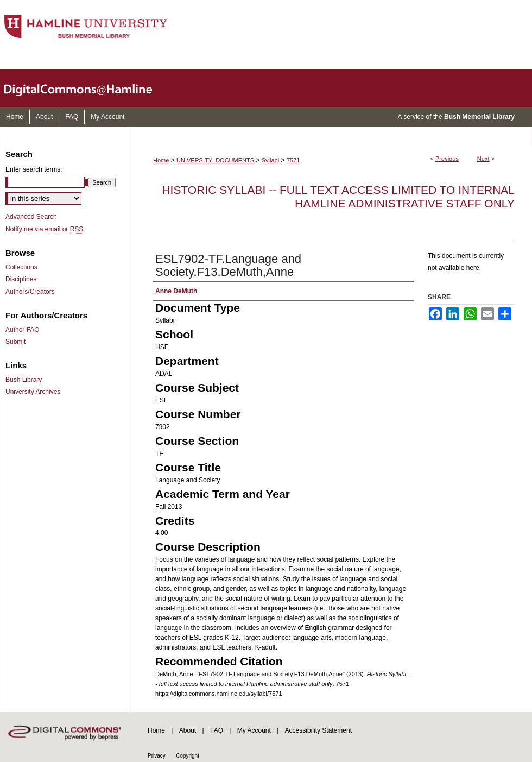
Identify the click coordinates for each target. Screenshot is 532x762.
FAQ (217, 730)
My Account (254, 730)
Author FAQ (23, 330)
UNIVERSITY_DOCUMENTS (215, 160)
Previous (447, 159)
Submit (15, 342)
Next (483, 159)
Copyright (188, 756)
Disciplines (21, 279)
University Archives (33, 392)
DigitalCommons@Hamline (87, 88)
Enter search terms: (34, 169)
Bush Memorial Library (479, 117)
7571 (293, 160)
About (188, 730)
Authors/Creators (30, 292)
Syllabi (270, 160)
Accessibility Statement (318, 730)
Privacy (157, 756)
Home (161, 160)
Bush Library (24, 380)
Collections (21, 267)
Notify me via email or (44, 229)
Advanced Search (31, 217)
